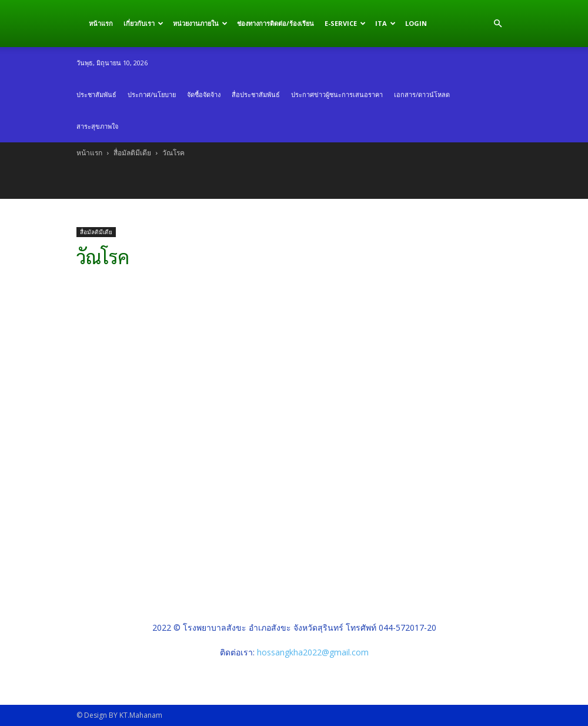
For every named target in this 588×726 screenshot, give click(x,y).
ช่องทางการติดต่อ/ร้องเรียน (275, 23)
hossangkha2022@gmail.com (313, 652)
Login (416, 23)
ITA (385, 23)
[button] (497, 24)
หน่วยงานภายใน (200, 23)
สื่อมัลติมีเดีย (132, 153)
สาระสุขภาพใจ (97, 126)
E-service (345, 23)
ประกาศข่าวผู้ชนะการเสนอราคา (337, 94)
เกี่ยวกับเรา (143, 23)
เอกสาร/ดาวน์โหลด (422, 94)
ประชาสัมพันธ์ (96, 94)
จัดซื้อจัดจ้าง (204, 94)
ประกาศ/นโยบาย (152, 94)
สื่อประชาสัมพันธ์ (256, 94)
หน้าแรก (101, 23)
